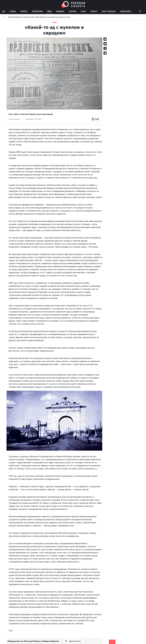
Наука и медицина (109, 11)
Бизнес (83, 11)
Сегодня (13, 11)
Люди (49, 11)
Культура (94, 11)
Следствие (73, 11)
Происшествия (37, 11)
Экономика (60, 11)
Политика (24, 11)
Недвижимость (126, 11)
